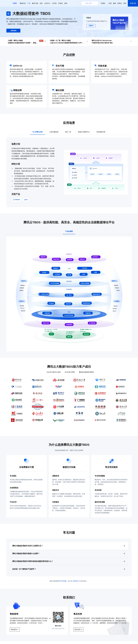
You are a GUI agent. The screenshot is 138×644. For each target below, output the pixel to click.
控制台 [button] (120, 3)
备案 (114, 3)
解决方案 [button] (35, 3)
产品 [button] (29, 3)
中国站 (103, 3)
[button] (15, 3)
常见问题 (63, 584)
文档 (110, 3)
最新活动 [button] (23, 3)
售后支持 (77, 632)
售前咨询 (14, 632)
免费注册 (133, 3)
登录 (125, 3)
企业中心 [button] (47, 3)
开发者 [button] (60, 3)
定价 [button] (41, 3)
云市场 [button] (54, 3)
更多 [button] (66, 3)
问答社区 (76, 584)
